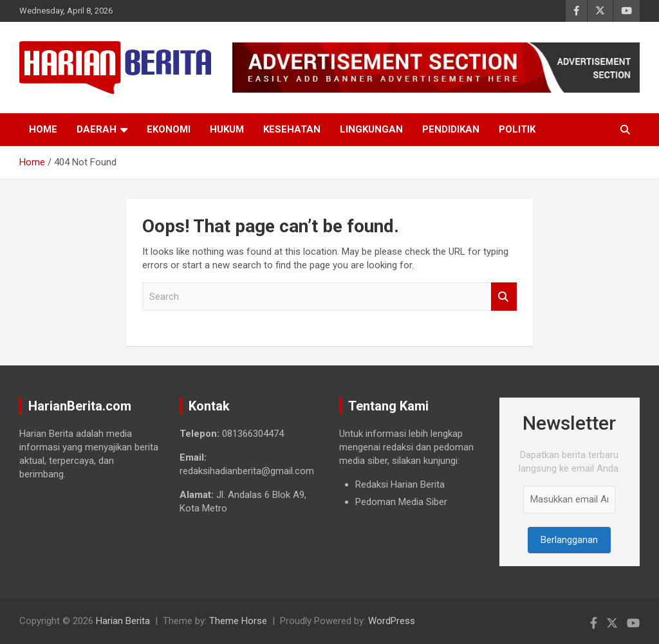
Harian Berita (123, 621)
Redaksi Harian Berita (400, 484)
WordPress (392, 621)
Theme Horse (238, 621)
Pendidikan (451, 129)
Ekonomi (169, 129)
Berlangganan (569, 540)
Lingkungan (371, 129)
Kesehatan (292, 129)
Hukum (227, 129)
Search (504, 297)
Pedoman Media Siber (401, 502)
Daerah (97, 129)
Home (43, 129)
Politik (517, 129)
